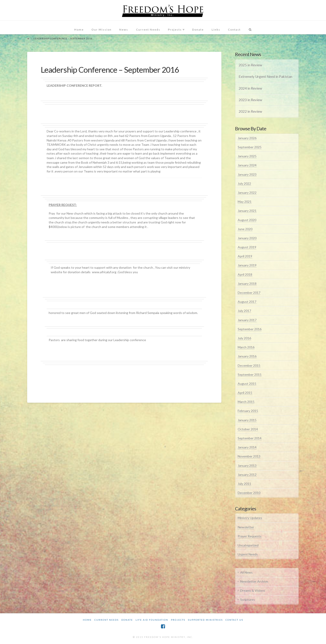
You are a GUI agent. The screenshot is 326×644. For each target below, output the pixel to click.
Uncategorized (248, 545)
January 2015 (247, 420)
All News (246, 572)
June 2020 (245, 229)
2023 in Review (250, 100)
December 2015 (249, 365)
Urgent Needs (248, 554)
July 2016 (244, 338)
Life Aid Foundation (152, 620)
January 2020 (247, 238)
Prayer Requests (250, 536)
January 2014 (247, 447)
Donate (127, 620)
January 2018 (247, 284)
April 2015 (245, 393)
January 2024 (247, 165)
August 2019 (247, 247)
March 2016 (246, 347)
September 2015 (250, 375)
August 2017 (247, 302)
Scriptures (248, 600)
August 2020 (247, 220)
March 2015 (246, 402)
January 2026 (247, 138)
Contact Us (234, 620)
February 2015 (248, 411)
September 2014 (250, 438)
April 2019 (245, 256)
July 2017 (244, 311)
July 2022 (244, 183)
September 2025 (250, 147)
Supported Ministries (205, 620)
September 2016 (250, 329)
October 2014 (248, 429)
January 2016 (247, 356)
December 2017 (249, 293)
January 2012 (247, 475)
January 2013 (247, 466)
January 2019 (247, 265)
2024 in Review (250, 88)
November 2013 (249, 456)
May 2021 (245, 202)
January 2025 (247, 156)
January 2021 (247, 211)
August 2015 (247, 384)
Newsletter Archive (254, 581)
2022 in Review (250, 111)
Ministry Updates (250, 518)
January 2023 (247, 174)
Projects (178, 620)
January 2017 (247, 320)
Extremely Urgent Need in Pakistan (265, 77)
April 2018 (245, 274)
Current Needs (107, 620)
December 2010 (249, 493)
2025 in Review (250, 65)
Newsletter (246, 527)
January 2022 (247, 193)
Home (87, 620)
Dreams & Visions (253, 590)
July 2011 (244, 484)
